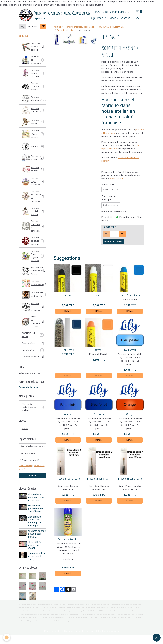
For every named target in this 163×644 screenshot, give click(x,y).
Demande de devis (28, 393)
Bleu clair (68, 414)
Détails (68, 311)
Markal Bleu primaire (130, 296)
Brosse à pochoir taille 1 (68, 480)
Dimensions (108, 184)
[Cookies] (7, 637)
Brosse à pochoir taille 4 (130, 480)
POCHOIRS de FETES (33, 340)
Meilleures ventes (33, 362)
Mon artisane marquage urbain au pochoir (37, 503)
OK (43, 26)
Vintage (33, 148)
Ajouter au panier (113, 242)
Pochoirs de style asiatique (33, 244)
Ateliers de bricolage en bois (33, 326)
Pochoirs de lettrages (33, 311)
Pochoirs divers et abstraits (33, 88)
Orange (99, 350)
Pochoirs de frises (66, 30)
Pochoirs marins (33, 160)
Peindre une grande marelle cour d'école (35, 514)
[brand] (47, 15)
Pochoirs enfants (33, 112)
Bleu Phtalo (68, 350)
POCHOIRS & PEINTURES (111, 12)
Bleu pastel (130, 350)
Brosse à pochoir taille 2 (99, 480)
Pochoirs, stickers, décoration (79, 27)
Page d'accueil (98, 18)
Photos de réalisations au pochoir (33, 413)
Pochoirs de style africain (33, 214)
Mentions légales (52, 640)
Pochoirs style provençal (33, 184)
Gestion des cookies (109, 640)
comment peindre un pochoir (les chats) (34, 564)
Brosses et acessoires (33, 61)
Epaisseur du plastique (108, 198)
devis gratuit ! (118, 179)
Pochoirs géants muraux (33, 136)
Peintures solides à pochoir (33, 47)
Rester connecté (31, 466)
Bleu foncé (99, 414)
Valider (33, 481)
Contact (125, 18)
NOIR (68, 296)
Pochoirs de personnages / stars (34, 275)
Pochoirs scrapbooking (34, 287)
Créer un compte (26, 472)
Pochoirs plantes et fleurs (33, 74)
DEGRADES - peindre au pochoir (35, 551)
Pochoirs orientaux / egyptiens (33, 229)
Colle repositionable (68, 540)
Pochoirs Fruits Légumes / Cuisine (33, 259)
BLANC (99, 296)
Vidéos (113, 18)
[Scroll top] (157, 638)
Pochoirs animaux (33, 123)
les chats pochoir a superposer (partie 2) (37, 540)
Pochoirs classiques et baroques (33, 199)
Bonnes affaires (33, 348)
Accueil (57, 27)
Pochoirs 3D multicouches (34, 299)
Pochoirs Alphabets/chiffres (34, 100)
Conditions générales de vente (80, 640)
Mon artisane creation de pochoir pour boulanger (35, 527)
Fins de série (33, 355)
